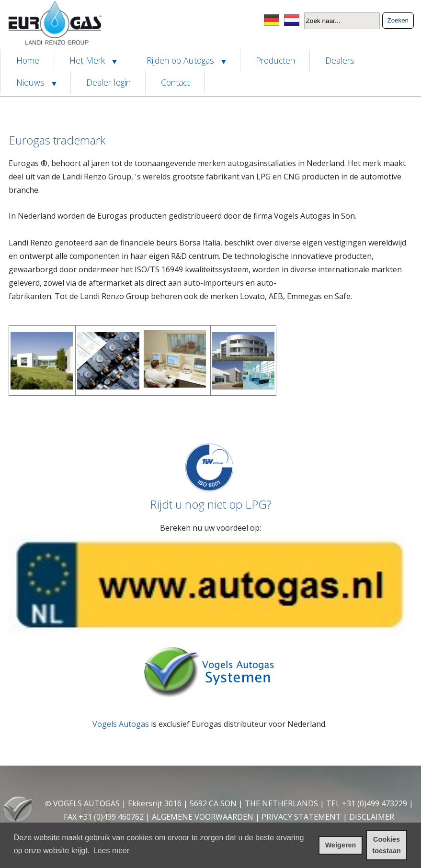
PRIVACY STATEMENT (301, 817)
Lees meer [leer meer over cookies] (112, 851)
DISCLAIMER (372, 817)
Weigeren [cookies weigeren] (341, 845)
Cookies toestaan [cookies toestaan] (387, 845)
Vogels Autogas (121, 724)
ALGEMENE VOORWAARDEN (203, 817)
